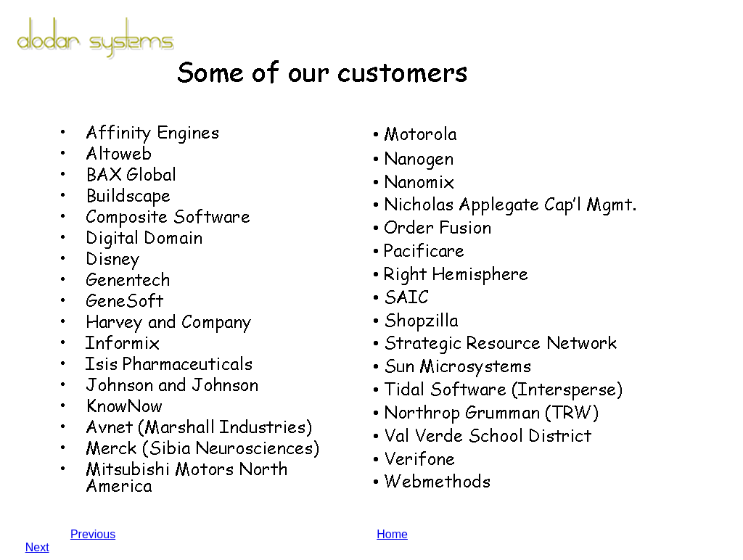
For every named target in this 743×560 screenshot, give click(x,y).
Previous (93, 534)
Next (37, 547)
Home (392, 534)
